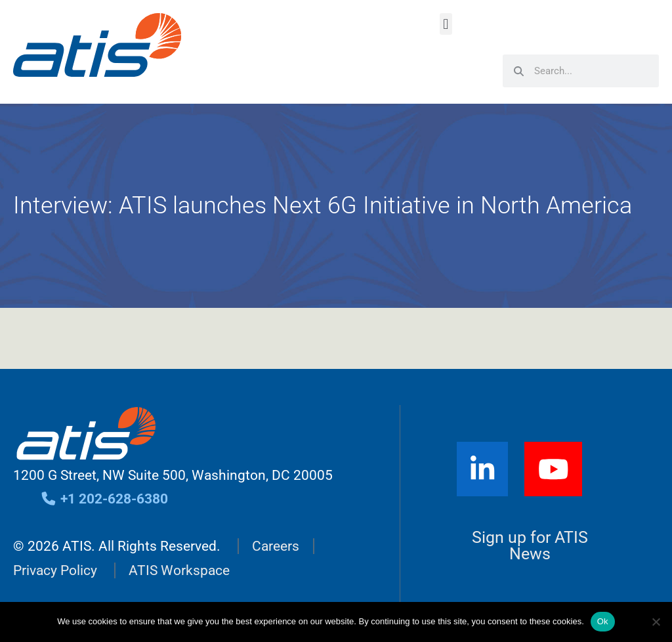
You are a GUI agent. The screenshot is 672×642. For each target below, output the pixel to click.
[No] (656, 622)
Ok (603, 621)
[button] (446, 24)
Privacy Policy (55, 570)
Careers (276, 546)
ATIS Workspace (179, 570)
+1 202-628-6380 (104, 499)
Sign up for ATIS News (530, 546)
